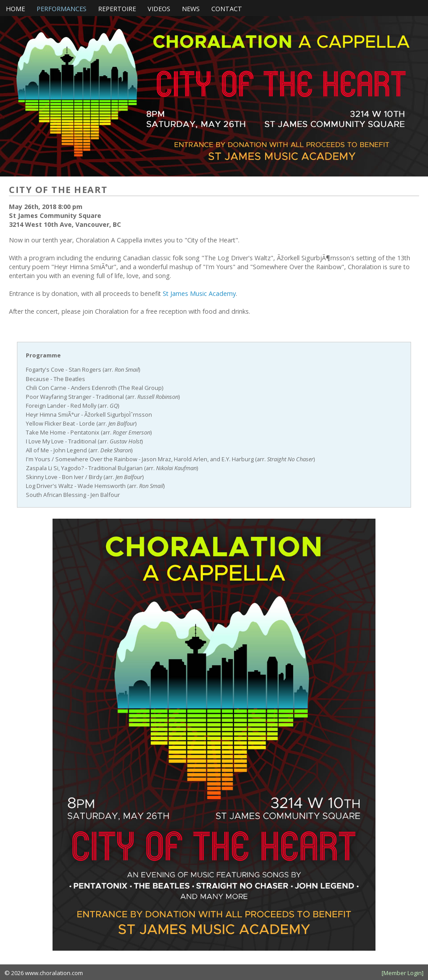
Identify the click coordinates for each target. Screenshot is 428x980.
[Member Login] (403, 973)
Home (15, 9)
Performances (62, 9)
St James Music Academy (199, 293)
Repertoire (117, 9)
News (191, 9)
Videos (159, 9)
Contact (227, 9)
